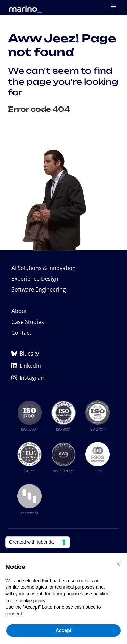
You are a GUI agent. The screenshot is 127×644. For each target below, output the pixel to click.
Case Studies (28, 322)
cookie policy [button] (32, 601)
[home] (24, 7)
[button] (114, 7)
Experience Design (35, 279)
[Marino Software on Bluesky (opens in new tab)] (63, 354)
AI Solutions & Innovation (44, 268)
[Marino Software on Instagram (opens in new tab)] (63, 378)
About (19, 311)
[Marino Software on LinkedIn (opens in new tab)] (63, 366)
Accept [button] (64, 630)
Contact (21, 333)
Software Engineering (39, 289)
